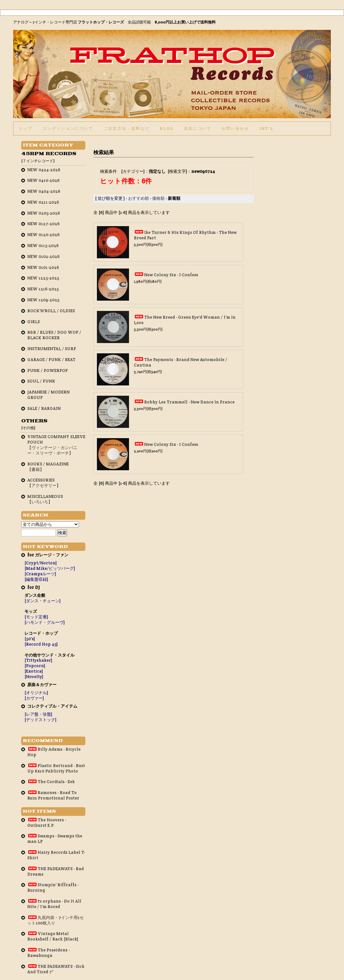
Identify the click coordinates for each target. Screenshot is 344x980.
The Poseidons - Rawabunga (48, 953)
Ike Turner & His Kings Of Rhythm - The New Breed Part (185, 235)
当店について (198, 128)
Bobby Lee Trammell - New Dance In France (189, 402)
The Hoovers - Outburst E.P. (47, 823)
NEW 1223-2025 (43, 278)
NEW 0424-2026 (44, 170)
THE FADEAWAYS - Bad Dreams (56, 871)
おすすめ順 (138, 198)
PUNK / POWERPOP (47, 371)
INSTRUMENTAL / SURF (52, 349)
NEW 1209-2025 (43, 300)
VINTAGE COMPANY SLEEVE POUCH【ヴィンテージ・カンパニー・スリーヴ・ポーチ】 (56, 445)
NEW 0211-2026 (43, 202)
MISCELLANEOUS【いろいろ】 (45, 499)
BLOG (167, 128)
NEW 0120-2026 (43, 235)
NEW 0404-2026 (44, 191)
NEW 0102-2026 (43, 256)
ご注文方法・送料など (127, 128)
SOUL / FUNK (41, 381)
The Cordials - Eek (51, 782)
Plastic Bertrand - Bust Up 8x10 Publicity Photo (56, 768)
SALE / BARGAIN (44, 408)
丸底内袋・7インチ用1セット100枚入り (56, 920)
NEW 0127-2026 (43, 224)
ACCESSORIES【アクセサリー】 (44, 483)
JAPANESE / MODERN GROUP (48, 395)
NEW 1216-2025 (43, 289)
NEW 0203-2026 (44, 213)
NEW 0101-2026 (43, 267)
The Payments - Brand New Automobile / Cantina (181, 362)
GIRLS (34, 322)
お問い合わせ (236, 128)
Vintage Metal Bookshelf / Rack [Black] (53, 936)
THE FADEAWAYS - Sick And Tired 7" (56, 969)
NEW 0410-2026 (43, 180)
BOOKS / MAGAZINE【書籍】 (48, 467)
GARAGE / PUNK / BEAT (51, 360)
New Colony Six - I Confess (171, 275)
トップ (26, 128)
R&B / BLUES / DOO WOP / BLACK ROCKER (54, 335)
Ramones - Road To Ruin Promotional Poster (53, 795)
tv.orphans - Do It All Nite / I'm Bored (54, 904)
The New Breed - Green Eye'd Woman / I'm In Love (185, 320)
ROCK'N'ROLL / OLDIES (51, 311)
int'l (267, 128)
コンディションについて (68, 128)
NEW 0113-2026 (43, 246)
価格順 (158, 198)
